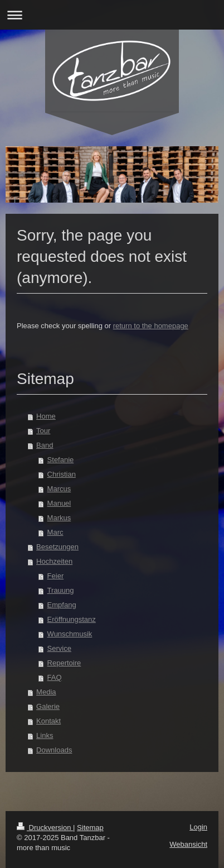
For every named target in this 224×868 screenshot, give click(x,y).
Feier (56, 576)
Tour (43, 431)
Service (59, 648)
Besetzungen (57, 547)
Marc (55, 532)
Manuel (59, 503)
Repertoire (64, 663)
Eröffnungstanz (72, 619)
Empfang (62, 605)
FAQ (55, 677)
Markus (59, 518)
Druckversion (45, 828)
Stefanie (61, 460)
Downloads (54, 750)
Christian (62, 474)
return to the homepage (151, 326)
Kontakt (48, 721)
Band (45, 445)
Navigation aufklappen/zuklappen (112, 15)
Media (46, 692)
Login (198, 827)
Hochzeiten (54, 561)
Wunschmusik (70, 634)
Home (46, 416)
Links (45, 735)
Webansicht (188, 844)
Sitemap (90, 828)
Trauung (61, 590)
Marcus (59, 489)
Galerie (48, 706)
